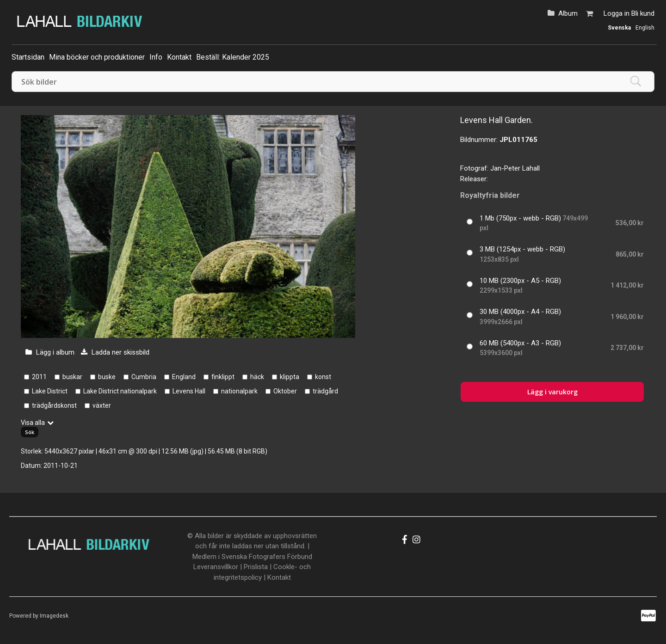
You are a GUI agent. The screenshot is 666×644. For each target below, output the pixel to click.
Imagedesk (54, 616)
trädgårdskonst (54, 405)
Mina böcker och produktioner (97, 57)
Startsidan (28, 57)
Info (156, 57)
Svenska (619, 28)
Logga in (617, 13)
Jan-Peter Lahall (515, 168)
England (184, 377)
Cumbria (144, 377)
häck (257, 377)
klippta (290, 377)
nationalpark (239, 391)
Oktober (285, 391)
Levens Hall (189, 391)
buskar (72, 377)
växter (102, 405)
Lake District (50, 391)
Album (568, 13)
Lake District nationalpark (120, 391)
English (645, 28)
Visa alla (33, 423)
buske (107, 377)
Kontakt (179, 57)
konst (323, 377)
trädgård (325, 391)
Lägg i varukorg (552, 392)
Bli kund (643, 13)
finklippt (223, 377)
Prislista (256, 567)
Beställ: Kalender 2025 (233, 57)
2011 (39, 377)
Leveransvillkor (216, 567)
